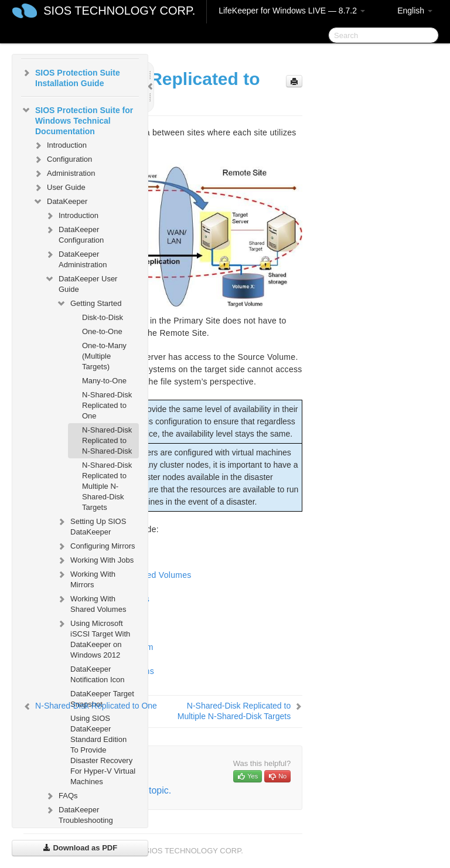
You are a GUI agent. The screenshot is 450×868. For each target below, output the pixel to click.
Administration (64, 173)
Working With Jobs (95, 560)
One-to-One (102, 331)
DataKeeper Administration (76, 258)
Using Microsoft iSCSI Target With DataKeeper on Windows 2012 (93, 638)
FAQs (61, 796)
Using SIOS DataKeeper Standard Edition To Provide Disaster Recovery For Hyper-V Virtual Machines (103, 750)
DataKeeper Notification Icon (98, 674)
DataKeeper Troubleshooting (79, 814)
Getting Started (89, 304)
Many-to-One (104, 381)
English (415, 11)
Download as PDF (80, 848)
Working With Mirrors (86, 578)
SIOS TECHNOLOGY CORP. (119, 11)
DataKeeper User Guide (81, 283)
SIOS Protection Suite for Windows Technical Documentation (77, 120)
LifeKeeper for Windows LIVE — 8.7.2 (292, 11)
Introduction (60, 145)
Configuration (62, 159)
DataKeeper (60, 202)
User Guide (59, 188)
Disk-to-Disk (103, 317)
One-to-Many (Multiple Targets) (104, 356)
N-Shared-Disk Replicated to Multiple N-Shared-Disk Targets (107, 486)
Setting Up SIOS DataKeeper (91, 525)
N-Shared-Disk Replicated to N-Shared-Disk (107, 440)
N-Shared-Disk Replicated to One (107, 405)
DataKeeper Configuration (74, 234)
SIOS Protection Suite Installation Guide (71, 77)
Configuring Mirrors (96, 546)
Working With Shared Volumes (91, 603)
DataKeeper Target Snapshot (102, 699)
